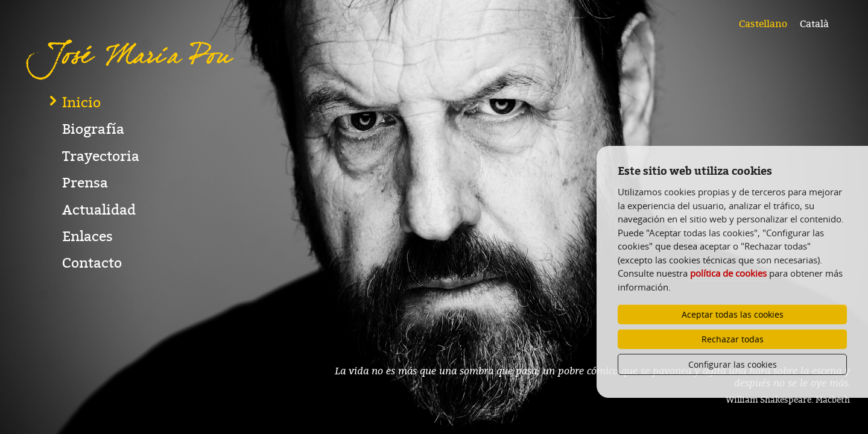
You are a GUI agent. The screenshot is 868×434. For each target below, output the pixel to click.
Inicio (81, 154)
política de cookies (728, 273)
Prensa (85, 234)
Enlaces (87, 288)
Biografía (93, 181)
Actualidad (99, 261)
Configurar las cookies (733, 364)
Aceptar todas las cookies (733, 314)
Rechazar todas (733, 339)
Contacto (92, 314)
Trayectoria (101, 208)
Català (814, 24)
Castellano (763, 24)
